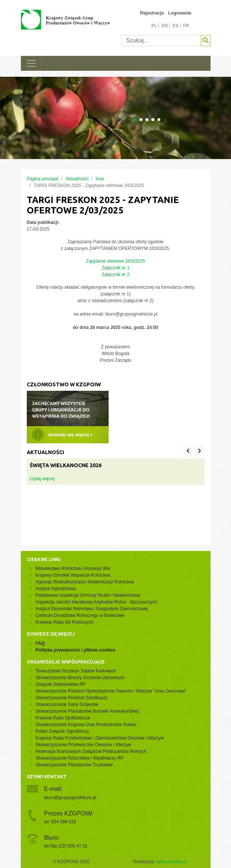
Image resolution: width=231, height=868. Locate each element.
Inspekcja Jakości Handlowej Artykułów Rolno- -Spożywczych (97, 602)
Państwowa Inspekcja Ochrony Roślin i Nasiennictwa (88, 595)
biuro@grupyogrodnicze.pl (70, 798)
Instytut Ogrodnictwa (56, 589)
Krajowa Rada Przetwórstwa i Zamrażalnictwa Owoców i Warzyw (100, 738)
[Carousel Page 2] (141, 120)
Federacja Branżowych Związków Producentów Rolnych (91, 751)
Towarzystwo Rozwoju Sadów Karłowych (77, 671)
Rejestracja (152, 13)
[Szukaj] (161, 41)
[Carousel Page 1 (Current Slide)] (135, 120)
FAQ (40, 643)
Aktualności (77, 179)
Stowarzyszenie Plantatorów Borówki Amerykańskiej (87, 711)
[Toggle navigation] (31, 63)
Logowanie (180, 13)
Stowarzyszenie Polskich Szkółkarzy (72, 698)
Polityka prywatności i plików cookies (76, 650)
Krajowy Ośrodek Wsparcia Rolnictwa (73, 575)
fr (186, 26)
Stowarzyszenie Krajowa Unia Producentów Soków (86, 725)
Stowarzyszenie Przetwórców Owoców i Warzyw (84, 745)
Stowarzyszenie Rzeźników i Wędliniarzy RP (80, 758)
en (165, 26)
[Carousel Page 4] (153, 120)
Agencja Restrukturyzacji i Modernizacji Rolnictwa (85, 582)
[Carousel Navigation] (194, 451)
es (176, 26)
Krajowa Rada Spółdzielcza (63, 718)
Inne (100, 179)
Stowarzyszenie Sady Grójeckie (67, 704)
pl (154, 26)
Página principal (43, 179)
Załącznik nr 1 (115, 268)
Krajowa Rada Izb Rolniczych (65, 622)
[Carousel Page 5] (159, 120)
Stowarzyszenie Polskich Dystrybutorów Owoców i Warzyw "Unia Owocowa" (111, 691)
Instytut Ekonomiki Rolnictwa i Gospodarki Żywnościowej (92, 609)
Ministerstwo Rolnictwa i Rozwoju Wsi (73, 568)
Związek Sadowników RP (61, 684)
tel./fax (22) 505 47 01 (66, 846)
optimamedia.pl (171, 862)
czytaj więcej (42, 479)
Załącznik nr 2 (115, 275)
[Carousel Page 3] (147, 120)
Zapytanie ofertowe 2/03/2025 (115, 261)
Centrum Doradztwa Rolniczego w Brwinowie (80, 615)
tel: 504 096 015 (60, 822)
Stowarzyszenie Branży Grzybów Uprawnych (80, 678)
